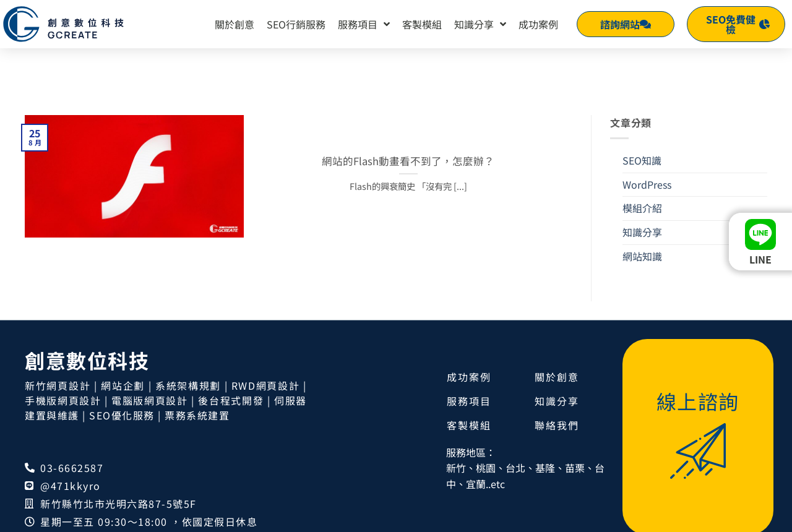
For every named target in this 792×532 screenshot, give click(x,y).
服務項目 (364, 24)
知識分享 (480, 24)
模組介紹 (642, 160)
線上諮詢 (698, 353)
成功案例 (538, 24)
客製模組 (422, 24)
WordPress (647, 136)
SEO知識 (642, 112)
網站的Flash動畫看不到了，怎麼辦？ (408, 113)
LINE (760, 259)
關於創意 (235, 24)
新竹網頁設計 (58, 337)
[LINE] (760, 234)
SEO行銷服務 (296, 24)
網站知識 (642, 208)
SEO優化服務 (122, 367)
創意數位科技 (87, 312)
